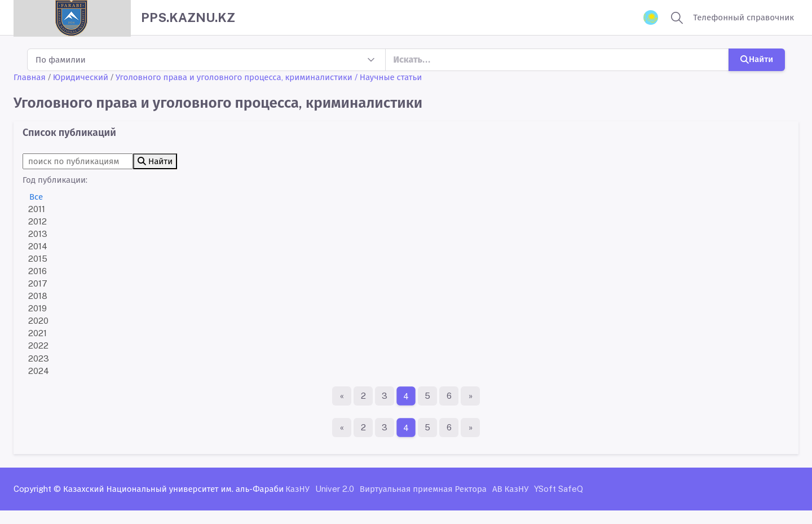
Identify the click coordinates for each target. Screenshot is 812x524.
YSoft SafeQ (559, 489)
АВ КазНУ (510, 489)
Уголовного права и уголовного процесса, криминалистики (234, 77)
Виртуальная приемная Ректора (423, 489)
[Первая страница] (342, 396)
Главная (30, 77)
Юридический (81, 77)
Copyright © (37, 489)
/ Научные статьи (389, 77)
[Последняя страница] (470, 396)
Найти (757, 59)
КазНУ (297, 489)
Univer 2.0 (335, 489)
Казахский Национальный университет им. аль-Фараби (173, 489)
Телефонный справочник (743, 17)
